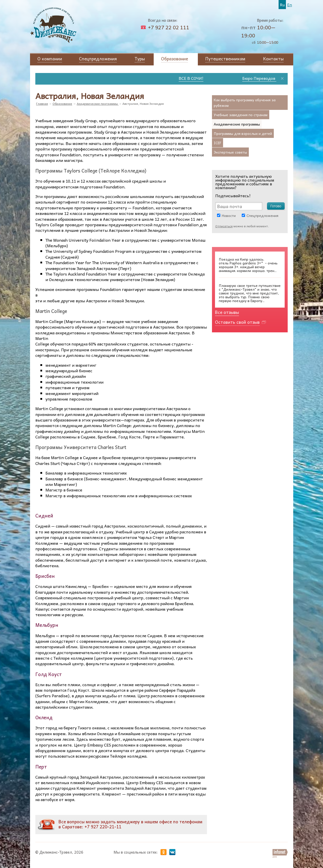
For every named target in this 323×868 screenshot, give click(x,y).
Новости (229, 215)
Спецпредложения (262, 215)
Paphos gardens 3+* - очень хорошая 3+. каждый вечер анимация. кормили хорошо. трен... (248, 265)
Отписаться (224, 226)
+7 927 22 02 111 (169, 27)
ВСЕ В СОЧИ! (200, 78)
